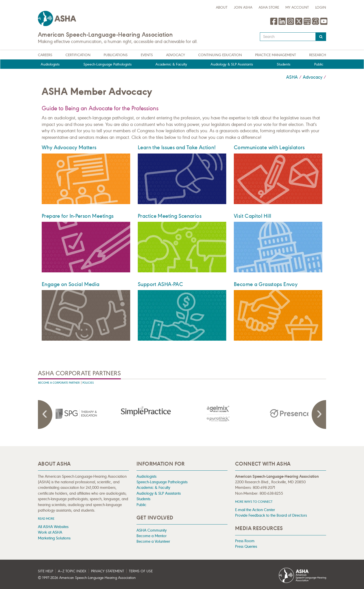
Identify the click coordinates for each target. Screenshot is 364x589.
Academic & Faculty (171, 64)
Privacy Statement (108, 571)
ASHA (292, 77)
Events (147, 55)
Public (319, 64)
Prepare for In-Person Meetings (78, 216)
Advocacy (176, 55)
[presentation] (74, 413)
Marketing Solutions (54, 538)
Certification (78, 55)
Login (321, 7)
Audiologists (50, 64)
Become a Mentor (152, 536)
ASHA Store (269, 7)
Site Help (45, 571)
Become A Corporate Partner (59, 383)
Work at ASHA (50, 532)
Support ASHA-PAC (160, 284)
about (222, 7)
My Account (297, 7)
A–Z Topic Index (72, 571)
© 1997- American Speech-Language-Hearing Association (87, 578)
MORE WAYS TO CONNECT (254, 502)
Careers (45, 55)
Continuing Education (220, 55)
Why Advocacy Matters (69, 147)
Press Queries (246, 546)
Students (284, 64)
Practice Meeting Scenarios (170, 216)
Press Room (245, 541)
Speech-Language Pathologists (108, 64)
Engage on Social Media (71, 284)
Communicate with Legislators (269, 147)
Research (318, 55)
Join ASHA (243, 7)
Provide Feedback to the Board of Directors (271, 515)
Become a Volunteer (153, 541)
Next (318, 415)
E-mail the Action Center (255, 510)
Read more (46, 519)
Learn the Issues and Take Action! (177, 147)
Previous (45, 415)
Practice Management (276, 55)
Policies (88, 383)
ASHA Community (152, 530)
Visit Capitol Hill (253, 216)
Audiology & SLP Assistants (232, 64)
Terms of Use (141, 571)
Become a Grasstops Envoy (266, 284)
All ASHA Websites (53, 527)
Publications (116, 55)
